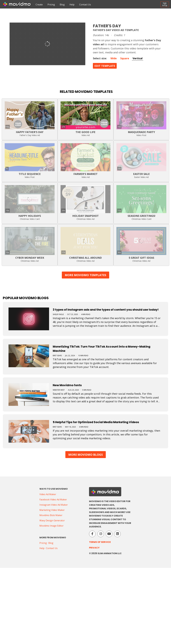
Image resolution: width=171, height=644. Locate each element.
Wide (114, 58)
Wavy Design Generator (52, 520)
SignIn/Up (165, 4)
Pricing (51, 5)
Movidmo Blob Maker (51, 515)
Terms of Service (100, 542)
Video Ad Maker (48, 494)
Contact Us (85, 5)
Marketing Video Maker (52, 510)
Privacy (94, 548)
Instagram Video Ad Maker (54, 505)
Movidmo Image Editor (51, 526)
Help (72, 5)
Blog (62, 5)
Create (39, 5)
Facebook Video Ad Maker (53, 500)
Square (125, 58)
